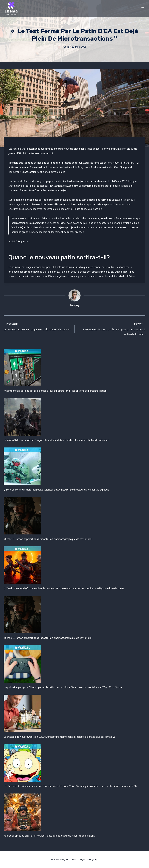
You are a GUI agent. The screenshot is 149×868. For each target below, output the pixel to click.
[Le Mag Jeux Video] (11, 8)
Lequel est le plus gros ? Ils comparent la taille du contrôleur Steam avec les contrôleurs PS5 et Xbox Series (63, 687)
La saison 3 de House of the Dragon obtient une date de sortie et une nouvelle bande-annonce (56, 440)
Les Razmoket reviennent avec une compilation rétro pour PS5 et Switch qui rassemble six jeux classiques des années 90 (70, 786)
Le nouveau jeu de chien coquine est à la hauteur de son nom (38, 326)
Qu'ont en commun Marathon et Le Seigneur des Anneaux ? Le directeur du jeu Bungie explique (56, 490)
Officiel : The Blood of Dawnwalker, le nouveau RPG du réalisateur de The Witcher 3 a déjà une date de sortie (64, 589)
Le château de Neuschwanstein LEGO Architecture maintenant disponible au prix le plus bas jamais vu (60, 737)
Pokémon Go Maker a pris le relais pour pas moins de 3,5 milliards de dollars (111, 329)
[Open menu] (143, 8)
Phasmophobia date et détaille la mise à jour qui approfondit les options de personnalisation (55, 391)
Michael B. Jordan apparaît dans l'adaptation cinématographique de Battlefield (48, 539)
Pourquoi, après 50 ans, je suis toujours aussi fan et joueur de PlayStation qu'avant (49, 836)
